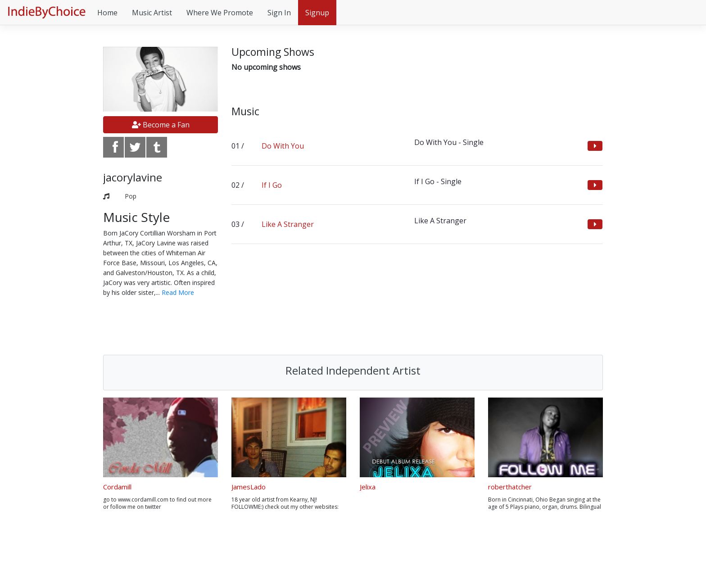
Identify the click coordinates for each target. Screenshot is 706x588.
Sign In (279, 13)
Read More (178, 292)
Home (107, 13)
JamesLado (249, 487)
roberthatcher (510, 487)
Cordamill (117, 487)
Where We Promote (220, 13)
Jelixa (368, 487)
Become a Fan (161, 125)
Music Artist (152, 13)
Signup (317, 13)
